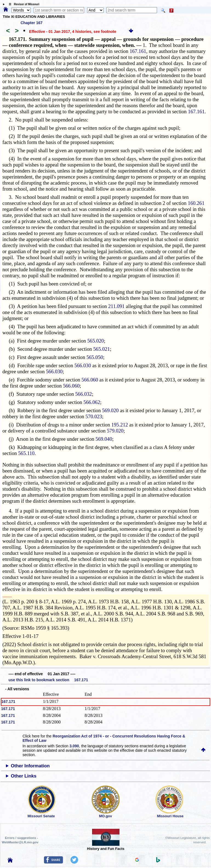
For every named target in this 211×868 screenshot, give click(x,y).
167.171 (8, 702)
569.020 (110, 410)
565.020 (96, 341)
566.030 (83, 365)
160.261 (196, 203)
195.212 (120, 425)
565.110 (26, 453)
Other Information (30, 766)
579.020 (115, 431)
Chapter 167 (32, 23)
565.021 (102, 349)
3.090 (74, 746)
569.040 (104, 439)
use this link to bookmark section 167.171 (48, 680)
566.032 (84, 394)
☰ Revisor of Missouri (23, 4)
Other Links (24, 776)
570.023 (94, 416)
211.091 (116, 306)
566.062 (92, 402)
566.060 (90, 380)
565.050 (95, 357)
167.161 (138, 51)
